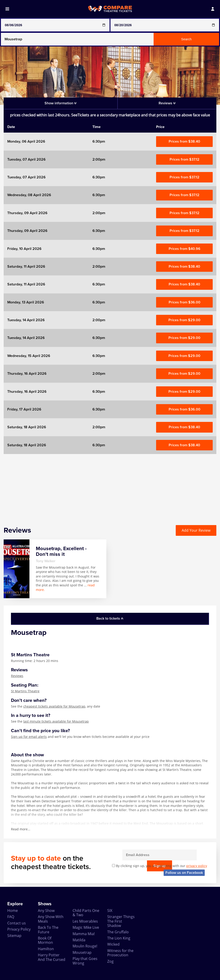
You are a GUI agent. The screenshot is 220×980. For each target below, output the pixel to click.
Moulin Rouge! (85, 946)
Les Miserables (85, 921)
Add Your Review (196, 530)
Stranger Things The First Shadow (121, 921)
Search (186, 39)
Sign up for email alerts (29, 737)
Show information (60, 103)
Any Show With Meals (51, 919)
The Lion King (119, 938)
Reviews (17, 676)
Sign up (197, 855)
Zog (110, 961)
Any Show (46, 911)
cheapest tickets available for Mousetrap (54, 706)
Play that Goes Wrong (85, 961)
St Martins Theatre (25, 691)
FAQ (11, 917)
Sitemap (14, 936)
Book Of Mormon (45, 940)
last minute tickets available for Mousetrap (56, 721)
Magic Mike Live (86, 927)
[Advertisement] (110, 486)
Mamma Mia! (84, 934)
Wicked (113, 944)
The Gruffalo (118, 932)
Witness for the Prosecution (120, 953)
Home (13, 911)
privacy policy (197, 866)
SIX (110, 911)
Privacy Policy (19, 929)
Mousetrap (82, 952)
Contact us (17, 923)
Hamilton (46, 949)
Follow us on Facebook (184, 873)
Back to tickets (110, 618)
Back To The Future (48, 930)
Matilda (79, 940)
